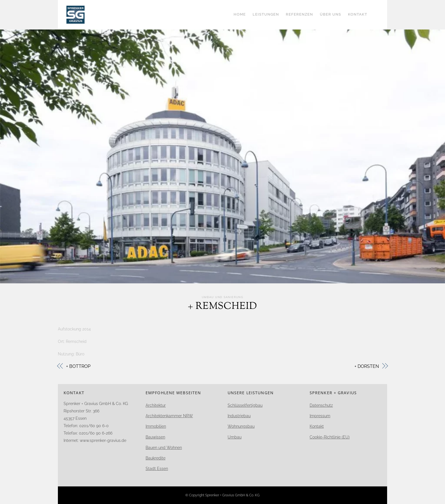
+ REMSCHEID (222, 307)
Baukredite (156, 458)
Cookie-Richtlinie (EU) (330, 437)
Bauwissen (155, 437)
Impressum (320, 416)
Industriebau (239, 416)
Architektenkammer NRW (169, 416)
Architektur (156, 405)
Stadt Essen (157, 469)
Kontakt (358, 14)
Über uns (330, 14)
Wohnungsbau (241, 426)
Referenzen (299, 14)
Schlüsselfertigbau (245, 405)
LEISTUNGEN (266, 14)
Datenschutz (321, 405)
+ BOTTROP (78, 366)
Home (240, 14)
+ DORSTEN (367, 366)
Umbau (235, 437)
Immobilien (156, 426)
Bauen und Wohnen (164, 448)
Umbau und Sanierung (222, 297)
